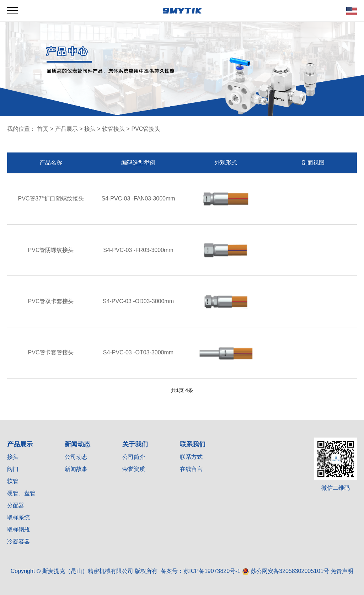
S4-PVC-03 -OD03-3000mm (138, 301)
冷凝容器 (18, 542)
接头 (90, 129)
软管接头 (113, 129)
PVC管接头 (146, 129)
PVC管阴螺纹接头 (51, 250)
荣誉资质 (134, 469)
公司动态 (76, 457)
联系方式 (191, 457)
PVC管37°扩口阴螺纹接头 (51, 199)
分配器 (16, 505)
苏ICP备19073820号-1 (212, 571)
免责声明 (342, 571)
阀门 (13, 469)
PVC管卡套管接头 (51, 352)
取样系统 (18, 517)
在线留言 (191, 469)
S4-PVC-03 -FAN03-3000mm (138, 199)
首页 (43, 129)
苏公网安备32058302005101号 (286, 571)
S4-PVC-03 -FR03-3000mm (138, 250)
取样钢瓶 (18, 529)
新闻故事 (76, 469)
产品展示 (66, 129)
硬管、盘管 (21, 493)
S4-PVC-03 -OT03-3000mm (138, 352)
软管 (13, 481)
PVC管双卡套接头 (51, 301)
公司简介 (134, 457)
